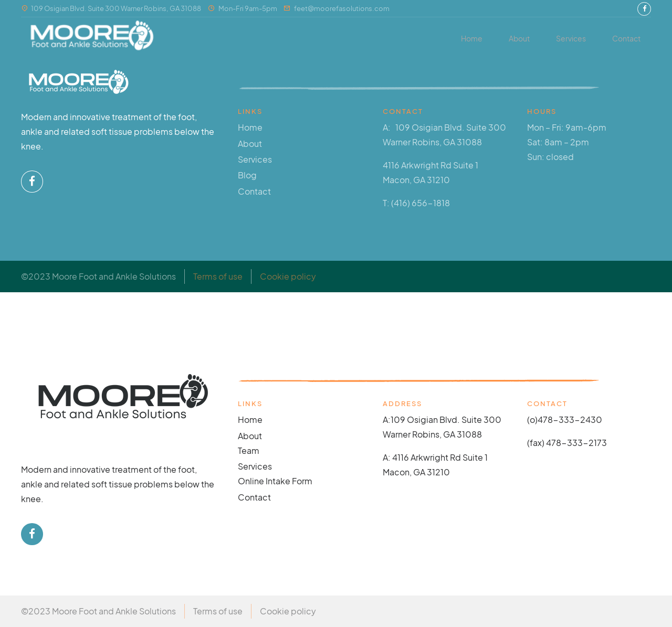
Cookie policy (288, 276)
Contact (626, 38)
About (519, 38)
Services (571, 38)
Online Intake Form (275, 481)
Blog (247, 175)
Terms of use (218, 276)
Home (472, 38)
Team (249, 450)
